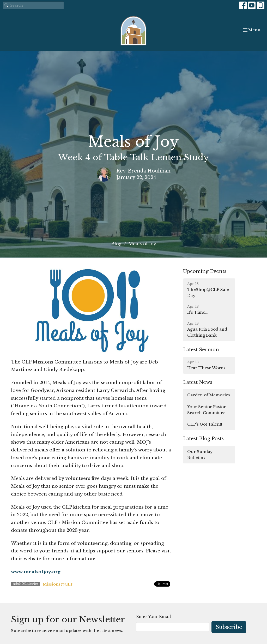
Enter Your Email (153, 616)
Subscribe (229, 627)
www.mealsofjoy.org (36, 572)
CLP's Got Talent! (205, 424)
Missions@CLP (58, 584)
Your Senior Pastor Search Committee (207, 410)
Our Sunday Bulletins (200, 455)
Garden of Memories (209, 395)
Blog (116, 244)
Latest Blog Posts (203, 439)
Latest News (198, 382)
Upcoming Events (205, 271)
